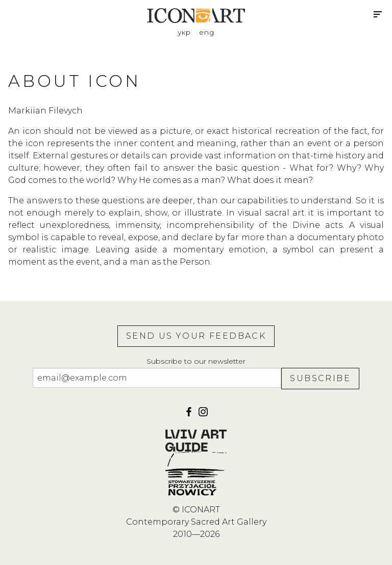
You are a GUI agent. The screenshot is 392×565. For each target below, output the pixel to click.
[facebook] (190, 415)
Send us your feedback (196, 336)
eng (207, 32)
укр (184, 32)
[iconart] (203, 415)
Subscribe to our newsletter (196, 361)
